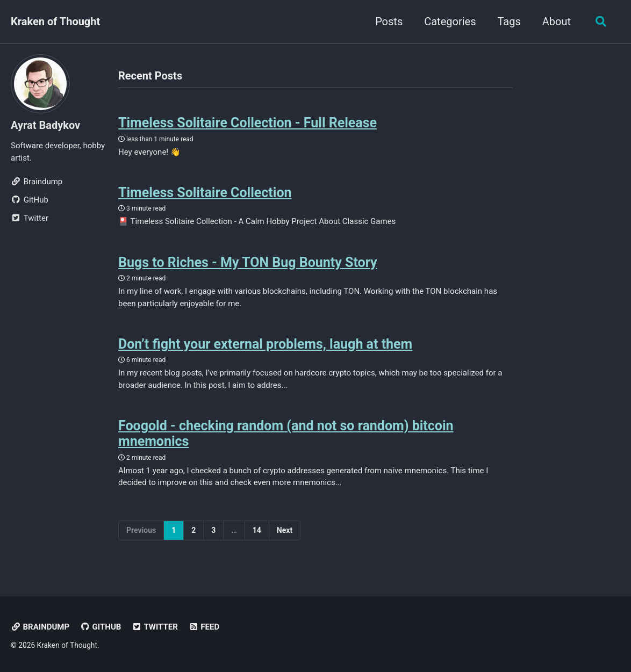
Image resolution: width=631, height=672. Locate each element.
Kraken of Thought (55, 21)
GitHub (101, 627)
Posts (389, 21)
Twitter (155, 627)
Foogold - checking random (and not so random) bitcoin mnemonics (286, 433)
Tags (509, 21)
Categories (450, 21)
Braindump (40, 627)
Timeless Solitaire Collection (205, 193)
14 (257, 530)
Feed (204, 627)
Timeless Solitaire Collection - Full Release (248, 123)
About (557, 21)
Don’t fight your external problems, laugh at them (265, 344)
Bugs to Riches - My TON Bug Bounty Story (248, 262)
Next (285, 530)
